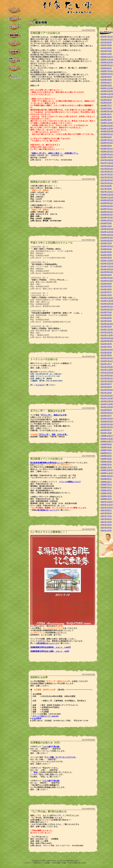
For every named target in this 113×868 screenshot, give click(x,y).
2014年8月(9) (106, 275)
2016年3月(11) (107, 220)
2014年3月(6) (106, 289)
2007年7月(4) (106, 516)
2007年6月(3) (106, 519)
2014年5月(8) (106, 284)
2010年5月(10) (107, 421)
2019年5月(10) (107, 111)
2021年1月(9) (106, 54)
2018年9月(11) (107, 134)
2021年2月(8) (106, 51)
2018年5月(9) (106, 146)
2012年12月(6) (107, 332)
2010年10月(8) (107, 407)
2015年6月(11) (107, 246)
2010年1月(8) (106, 433)
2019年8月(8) (106, 103)
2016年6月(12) (107, 212)
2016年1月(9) (106, 226)
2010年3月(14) (107, 427)
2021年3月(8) (106, 48)
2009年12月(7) (107, 436)
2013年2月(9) (106, 327)
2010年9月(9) (106, 410)
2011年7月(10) (107, 381)
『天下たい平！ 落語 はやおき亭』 (53, 434)
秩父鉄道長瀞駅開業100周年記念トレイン (47, 463)
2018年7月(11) (107, 140)
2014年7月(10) (107, 278)
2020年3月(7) (106, 83)
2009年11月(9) (107, 439)
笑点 (36, 772)
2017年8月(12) (107, 171)
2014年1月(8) (106, 295)
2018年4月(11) (107, 149)
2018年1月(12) (107, 157)
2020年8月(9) (106, 68)
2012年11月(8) (107, 335)
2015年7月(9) (106, 243)
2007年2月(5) (106, 530)
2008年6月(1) (106, 487)
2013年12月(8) (107, 298)
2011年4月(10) (107, 390)
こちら (40, 385)
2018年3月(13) (107, 151)
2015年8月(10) (107, 240)
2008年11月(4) (107, 473)
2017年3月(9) (106, 186)
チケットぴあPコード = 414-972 (46, 716)
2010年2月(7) (106, 430)
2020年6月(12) (107, 74)
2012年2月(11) (107, 361)
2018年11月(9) (107, 128)
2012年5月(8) (106, 352)
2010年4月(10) (107, 424)
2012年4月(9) (106, 355)
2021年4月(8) (106, 45)
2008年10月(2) (107, 476)
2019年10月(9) (107, 97)
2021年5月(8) (106, 42)
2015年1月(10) (107, 260)
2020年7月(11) (107, 71)
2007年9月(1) (106, 510)
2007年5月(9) (106, 522)
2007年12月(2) (107, 502)
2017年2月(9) (106, 189)
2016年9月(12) (107, 203)
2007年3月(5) (106, 528)
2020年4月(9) (106, 80)
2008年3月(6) (106, 493)
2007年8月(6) (106, 513)
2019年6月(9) (106, 108)
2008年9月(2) (106, 479)
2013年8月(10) (107, 309)
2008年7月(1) (106, 484)
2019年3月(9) (106, 117)
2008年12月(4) (107, 470)
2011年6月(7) (106, 384)
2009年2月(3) (106, 464)
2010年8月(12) (107, 413)
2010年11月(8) (107, 404)
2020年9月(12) (107, 65)
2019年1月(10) (107, 123)
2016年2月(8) (106, 223)
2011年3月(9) (106, 393)
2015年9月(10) (107, 238)
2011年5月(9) (106, 387)
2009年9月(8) (106, 444)
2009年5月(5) (106, 456)
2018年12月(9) (107, 126)
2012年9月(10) (107, 341)
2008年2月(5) (106, 496)
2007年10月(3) (107, 508)
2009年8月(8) (106, 447)
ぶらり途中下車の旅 (51, 747)
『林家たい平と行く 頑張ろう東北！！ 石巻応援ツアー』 (55, 153)
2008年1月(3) (106, 499)
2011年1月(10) (107, 398)
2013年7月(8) (106, 312)
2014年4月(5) (106, 286)
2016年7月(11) (107, 209)
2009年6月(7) (106, 453)
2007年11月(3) (107, 505)
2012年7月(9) (106, 347)
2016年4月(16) (107, 217)
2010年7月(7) (106, 416)
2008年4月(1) (106, 490)
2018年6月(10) (107, 143)
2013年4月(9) (106, 321)
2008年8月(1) (106, 482)
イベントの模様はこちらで (70, 482)
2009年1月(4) (106, 467)
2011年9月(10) (107, 375)
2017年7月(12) (107, 174)
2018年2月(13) (107, 154)
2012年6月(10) (107, 350)
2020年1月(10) (107, 88)
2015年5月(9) (106, 249)
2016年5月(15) (107, 215)
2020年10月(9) (107, 62)
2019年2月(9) (106, 120)
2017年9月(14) (107, 169)
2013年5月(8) (106, 318)
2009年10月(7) (107, 441)
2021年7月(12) (107, 37)
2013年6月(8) (106, 315)
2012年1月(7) (106, 364)
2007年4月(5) (106, 525)
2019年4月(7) (106, 114)
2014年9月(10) (107, 272)
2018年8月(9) (106, 137)
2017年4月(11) (107, 183)
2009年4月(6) (106, 459)
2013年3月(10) (107, 324)
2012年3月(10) (107, 358)
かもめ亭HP (37, 718)
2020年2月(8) (106, 85)
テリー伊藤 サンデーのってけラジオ (60, 757)
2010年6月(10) (107, 418)
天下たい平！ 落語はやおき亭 (54, 415)
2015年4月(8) (106, 252)
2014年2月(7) (106, 292)
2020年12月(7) (107, 57)
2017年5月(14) (107, 180)
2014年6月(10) (107, 281)
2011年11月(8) (107, 370)
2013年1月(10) (107, 329)
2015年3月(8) (106, 255)
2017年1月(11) (107, 192)
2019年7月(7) (106, 105)
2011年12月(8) (107, 367)
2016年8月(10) (107, 206)
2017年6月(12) (107, 177)
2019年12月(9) (107, 91)
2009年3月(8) (106, 462)
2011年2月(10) (107, 396)
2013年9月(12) (107, 306)
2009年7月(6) (106, 450)
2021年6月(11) (107, 39)
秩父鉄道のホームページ (47, 510)
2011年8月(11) (107, 378)
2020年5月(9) (106, 77)
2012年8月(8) (106, 344)
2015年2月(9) (106, 258)
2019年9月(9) (106, 100)
